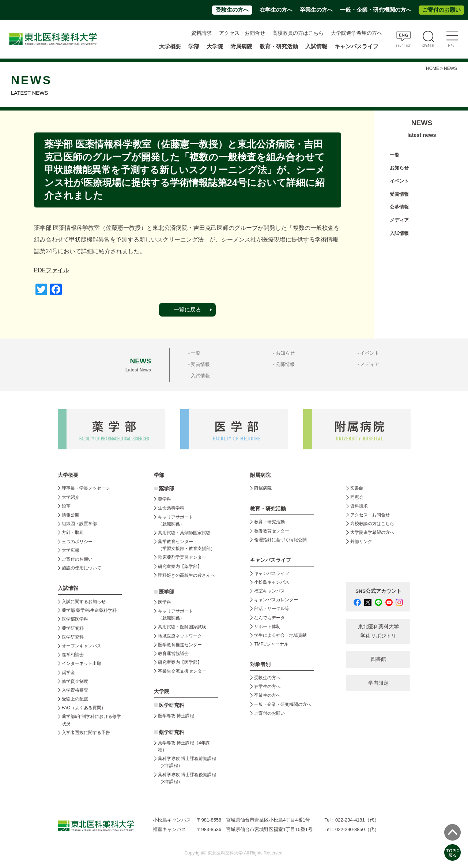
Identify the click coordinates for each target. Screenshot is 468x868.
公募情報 (399, 207)
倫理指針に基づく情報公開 (280, 540)
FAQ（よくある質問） (84, 708)
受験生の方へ (232, 10)
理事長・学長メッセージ (86, 488)
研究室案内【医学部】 (180, 662)
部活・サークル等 (272, 609)
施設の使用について (82, 568)
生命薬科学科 (171, 508)
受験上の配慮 (75, 699)
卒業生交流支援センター (182, 671)
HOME (433, 68)
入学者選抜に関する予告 (86, 733)
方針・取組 (73, 532)
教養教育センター (272, 531)
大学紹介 (71, 497)
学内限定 (378, 683)
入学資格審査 (75, 690)
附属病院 (241, 46)
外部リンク (361, 542)
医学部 (166, 592)
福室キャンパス (269, 591)
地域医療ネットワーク (180, 636)
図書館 (357, 488)
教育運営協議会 (173, 654)
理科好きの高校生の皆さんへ (186, 575)
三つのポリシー (77, 542)
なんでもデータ (269, 618)
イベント (399, 181)
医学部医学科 (75, 619)
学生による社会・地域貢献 (280, 635)
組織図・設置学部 (79, 524)
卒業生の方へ (316, 10)
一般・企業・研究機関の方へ (376, 10)
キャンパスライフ (272, 573)
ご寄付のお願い (441, 10)
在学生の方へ (276, 10)
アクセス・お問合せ (242, 33)
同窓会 (357, 497)
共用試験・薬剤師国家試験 (184, 533)
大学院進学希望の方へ (356, 33)
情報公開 (71, 515)
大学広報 (71, 550)
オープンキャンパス (82, 646)
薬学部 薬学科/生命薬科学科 (89, 610)
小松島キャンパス (272, 582)
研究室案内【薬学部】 (180, 566)
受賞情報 (399, 194)
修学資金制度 (75, 681)
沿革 (66, 506)
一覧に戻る (187, 310)
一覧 (395, 155)
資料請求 (201, 33)
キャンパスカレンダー (276, 600)
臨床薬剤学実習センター (182, 557)
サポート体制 (267, 626)
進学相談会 (73, 655)
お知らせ (399, 168)
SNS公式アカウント (378, 591)
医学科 (165, 602)
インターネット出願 (82, 663)
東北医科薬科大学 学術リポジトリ (378, 631)
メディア (399, 220)
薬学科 (165, 499)
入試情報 (399, 233)
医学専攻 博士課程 (176, 716)
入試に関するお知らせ (84, 602)
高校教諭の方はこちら (372, 524)
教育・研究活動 (269, 522)
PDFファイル (52, 270)
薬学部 (166, 489)
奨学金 (68, 673)
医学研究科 (73, 637)
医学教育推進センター (180, 645)
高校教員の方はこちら (298, 33)
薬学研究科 (73, 628)
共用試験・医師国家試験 (182, 627)
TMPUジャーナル (271, 644)
